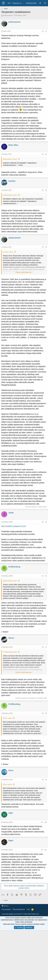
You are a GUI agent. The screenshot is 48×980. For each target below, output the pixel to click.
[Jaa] (43, 31)
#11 (45, 850)
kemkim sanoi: (8, 252)
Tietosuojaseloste (19, 959)
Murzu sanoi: (7, 718)
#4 (46, 247)
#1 (46, 31)
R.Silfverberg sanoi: (10, 652)
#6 (46, 576)
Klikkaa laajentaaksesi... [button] (24, 272)
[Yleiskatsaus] (40, 3)
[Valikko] (3, 3)
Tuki (28, 959)
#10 (45, 822)
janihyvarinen (8, 15)
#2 (46, 154)
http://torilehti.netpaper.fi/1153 (14, 526)
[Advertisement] (24, 917)
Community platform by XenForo (20, 964)
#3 (46, 190)
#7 (46, 647)
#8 (46, 713)
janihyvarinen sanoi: (10, 159)
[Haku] (45, 3)
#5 (46, 522)
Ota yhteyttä (6, 959)
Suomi (5, 955)
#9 (46, 780)
